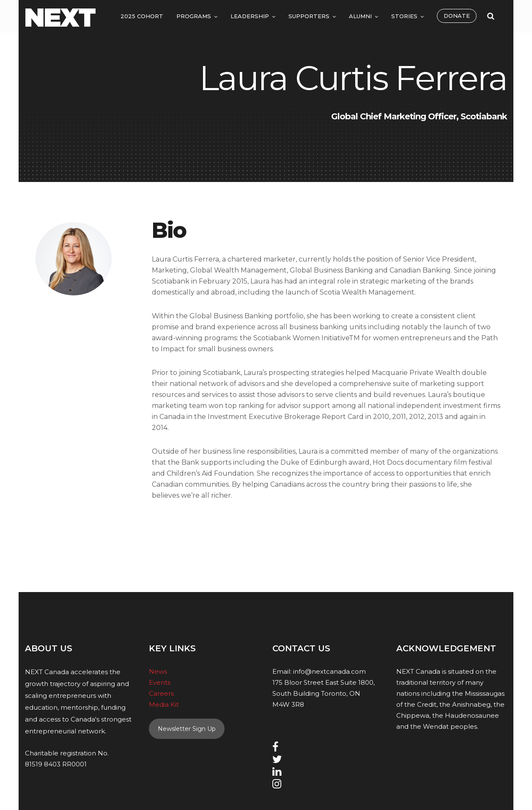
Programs (194, 16)
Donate (457, 16)
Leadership (250, 16)
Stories (404, 16)
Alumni (360, 16)
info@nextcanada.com (329, 671)
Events (160, 682)
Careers (161, 693)
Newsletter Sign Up (187, 729)
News (158, 671)
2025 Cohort (142, 16)
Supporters (309, 16)
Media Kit (164, 704)
